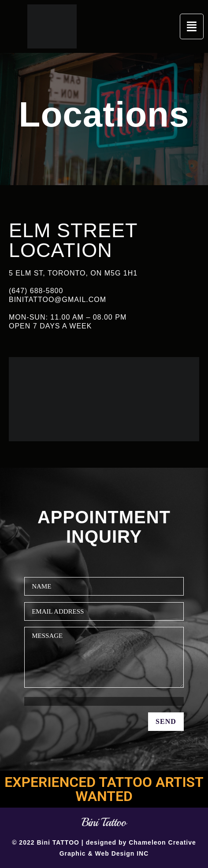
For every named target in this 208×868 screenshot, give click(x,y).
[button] (192, 26)
